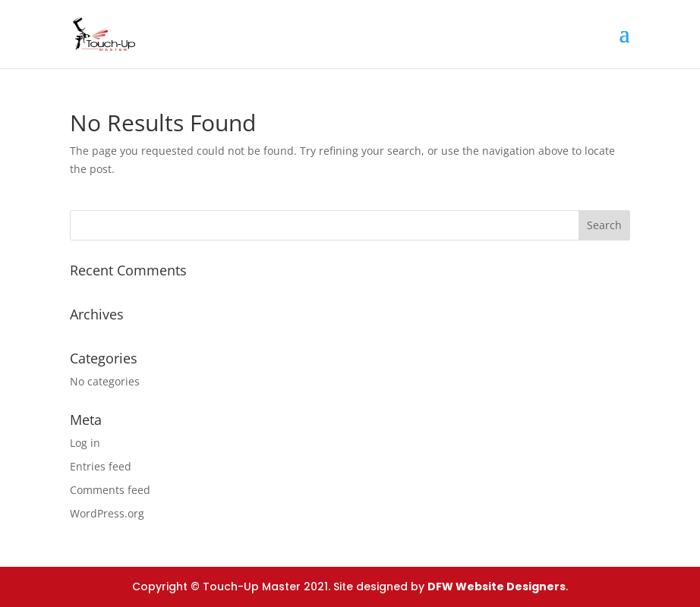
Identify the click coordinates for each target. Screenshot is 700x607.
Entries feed (101, 466)
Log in (85, 443)
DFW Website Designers (497, 587)
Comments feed (110, 490)
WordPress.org (107, 513)
